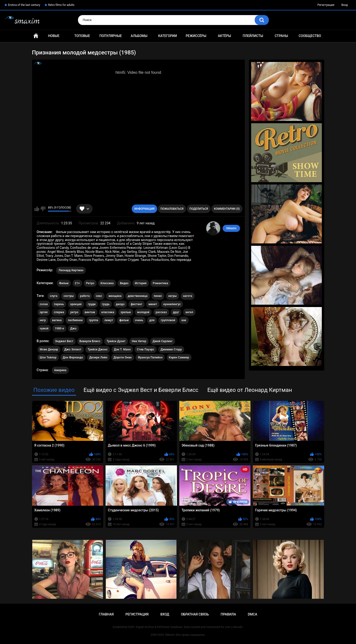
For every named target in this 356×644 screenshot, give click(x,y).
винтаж (90, 312)
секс (99, 296)
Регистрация (326, 5)
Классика (107, 283)
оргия (44, 312)
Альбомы (139, 36)
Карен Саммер (179, 357)
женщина (115, 296)
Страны (281, 36)
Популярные (111, 36)
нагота (188, 296)
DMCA (253, 614)
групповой (168, 320)
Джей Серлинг (162, 341)
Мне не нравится (43, 209)
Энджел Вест (64, 341)
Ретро (90, 283)
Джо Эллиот (73, 349)
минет (153, 304)
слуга (54, 296)
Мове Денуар (49, 349)
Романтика (160, 283)
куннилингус (172, 304)
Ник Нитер (139, 341)
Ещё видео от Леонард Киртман (250, 390)
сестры (69, 296)
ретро (74, 312)
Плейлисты (253, 36)
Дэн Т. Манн (122, 349)
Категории (168, 36)
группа (94, 320)
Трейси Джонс (98, 349)
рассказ (161, 312)
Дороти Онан (123, 357)
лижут (109, 320)
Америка (60, 370)
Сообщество (310, 36)
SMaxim (231, 228)
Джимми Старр (171, 349)
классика (108, 312)
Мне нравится (37, 209)
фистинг (137, 304)
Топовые (82, 36)
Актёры (225, 36)
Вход (345, 5)
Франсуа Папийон (150, 357)
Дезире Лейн (98, 357)
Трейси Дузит (116, 341)
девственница (138, 296)
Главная (36, 36)
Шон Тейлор (48, 357)
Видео (124, 283)
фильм (124, 320)
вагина (57, 320)
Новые (54, 36)
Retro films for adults (61, 5)
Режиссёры (196, 36)
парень (59, 304)
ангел (189, 312)
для (152, 320)
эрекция (76, 304)
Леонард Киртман (71, 270)
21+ (77, 283)
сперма (59, 312)
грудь (106, 304)
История (141, 283)
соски (44, 304)
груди (92, 304)
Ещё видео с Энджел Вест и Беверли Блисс (141, 390)
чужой (44, 328)
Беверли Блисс (90, 341)
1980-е (59, 328)
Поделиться (199, 209)
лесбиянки (75, 320)
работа (85, 296)
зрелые (126, 312)
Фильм (64, 283)
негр (43, 320)
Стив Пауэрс (146, 349)
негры (172, 296)
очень (139, 320)
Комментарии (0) (227, 209)
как (184, 320)
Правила (228, 614)
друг (176, 312)
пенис (158, 296)
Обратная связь (195, 614)
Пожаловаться (172, 209)
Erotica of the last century (24, 5)
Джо (73, 328)
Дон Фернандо (73, 357)
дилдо (120, 304)
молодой (143, 312)
